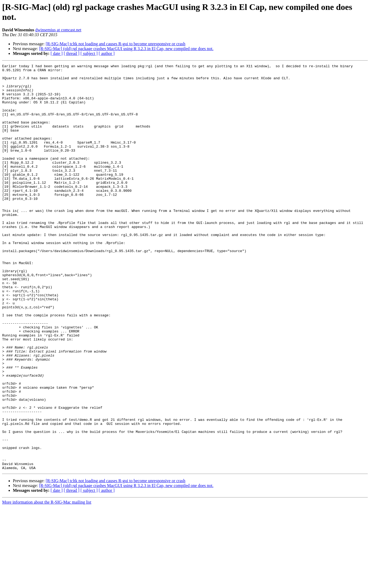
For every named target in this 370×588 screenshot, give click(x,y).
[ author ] (107, 53)
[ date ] (57, 53)
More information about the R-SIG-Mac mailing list (47, 583)
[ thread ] (72, 53)
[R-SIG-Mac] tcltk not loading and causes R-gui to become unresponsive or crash (116, 44)
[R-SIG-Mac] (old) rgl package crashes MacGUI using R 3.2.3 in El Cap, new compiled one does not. (126, 49)
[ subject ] (89, 53)
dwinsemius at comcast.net (58, 30)
